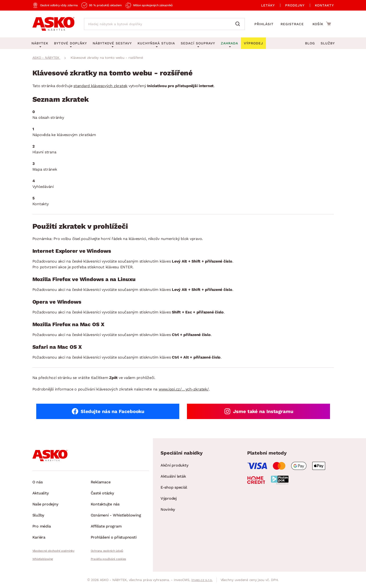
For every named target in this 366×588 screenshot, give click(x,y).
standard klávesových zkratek (100, 86)
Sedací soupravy (198, 43)
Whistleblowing (43, 559)
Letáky (268, 5)
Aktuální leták (173, 476)
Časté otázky (102, 493)
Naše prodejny (45, 504)
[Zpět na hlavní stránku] (53, 24)
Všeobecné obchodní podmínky (53, 551)
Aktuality (41, 493)
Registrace (292, 24)
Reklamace (101, 482)
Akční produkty (174, 465)
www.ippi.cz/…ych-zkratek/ (184, 389)
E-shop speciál (174, 487)
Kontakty (324, 5)
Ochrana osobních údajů (107, 551)
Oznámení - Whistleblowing (116, 515)
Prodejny (295, 5)
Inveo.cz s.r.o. (202, 580)
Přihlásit (264, 24)
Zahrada (229, 43)
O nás (38, 482)
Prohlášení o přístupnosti (114, 537)
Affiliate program (106, 526)
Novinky (168, 509)
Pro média (42, 526)
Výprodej (169, 498)
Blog (310, 43)
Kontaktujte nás (105, 504)
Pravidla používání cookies (108, 559)
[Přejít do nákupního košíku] (322, 24)
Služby (328, 43)
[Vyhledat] (239, 24)
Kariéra (39, 537)
